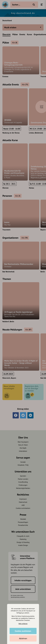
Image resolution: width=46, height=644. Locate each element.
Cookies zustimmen (23, 631)
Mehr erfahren (23, 624)
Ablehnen (23, 638)
